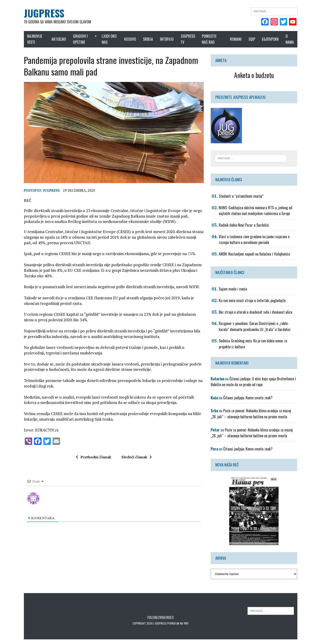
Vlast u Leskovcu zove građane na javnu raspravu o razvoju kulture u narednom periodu (254, 240)
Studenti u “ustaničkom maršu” (241, 196)
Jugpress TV (188, 39)
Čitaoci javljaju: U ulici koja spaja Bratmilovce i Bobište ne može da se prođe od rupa (253, 382)
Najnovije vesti (35, 39)
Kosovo (130, 39)
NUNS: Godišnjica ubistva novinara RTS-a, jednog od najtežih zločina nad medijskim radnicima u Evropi (256, 211)
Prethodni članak (94, 457)
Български (270, 39)
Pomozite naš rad (209, 39)
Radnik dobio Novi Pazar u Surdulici (244, 225)
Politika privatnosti (161, 617)
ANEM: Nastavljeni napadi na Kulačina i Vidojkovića (254, 254)
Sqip (252, 39)
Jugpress (51, 190)
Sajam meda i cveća (233, 289)
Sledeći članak (137, 457)
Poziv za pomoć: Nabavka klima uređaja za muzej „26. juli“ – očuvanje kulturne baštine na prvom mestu (251, 414)
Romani (236, 39)
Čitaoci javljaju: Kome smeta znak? (248, 398)
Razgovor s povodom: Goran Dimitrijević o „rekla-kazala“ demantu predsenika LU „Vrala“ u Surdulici (255, 326)
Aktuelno (59, 39)
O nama (290, 39)
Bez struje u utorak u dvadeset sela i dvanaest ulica (256, 312)
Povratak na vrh (178, 623)
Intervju (167, 39)
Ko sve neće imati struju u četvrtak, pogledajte (252, 300)
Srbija (148, 39)
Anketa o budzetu (254, 75)
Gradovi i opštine (80, 39)
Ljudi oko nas (109, 39)
